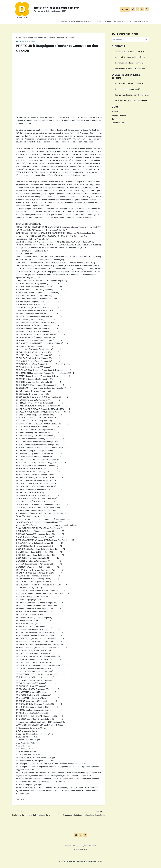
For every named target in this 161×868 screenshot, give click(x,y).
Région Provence (104, 21)
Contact (115, 119)
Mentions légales (119, 115)
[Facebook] (133, 9)
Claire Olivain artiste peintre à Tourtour (131, 57)
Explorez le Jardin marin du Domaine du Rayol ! (35, 813)
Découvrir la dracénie (122, 21)
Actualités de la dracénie (26, 41)
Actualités (62, 21)
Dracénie (26, 37)
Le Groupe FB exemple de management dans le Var (132, 101)
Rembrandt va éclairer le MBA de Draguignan (129, 63)
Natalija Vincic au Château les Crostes (131, 68)
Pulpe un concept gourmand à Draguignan (128, 89)
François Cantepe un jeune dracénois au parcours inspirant (132, 95)
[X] (137, 9)
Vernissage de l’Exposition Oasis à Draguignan (129, 52)
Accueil (125, 9)
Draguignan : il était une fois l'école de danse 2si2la (83, 813)
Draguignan (21, 799)
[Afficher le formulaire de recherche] (147, 9)
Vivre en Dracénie (140, 21)
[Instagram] (142, 9)
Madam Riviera (118, 123)
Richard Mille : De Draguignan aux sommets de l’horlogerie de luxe (129, 84)
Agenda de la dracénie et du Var (82, 21)
